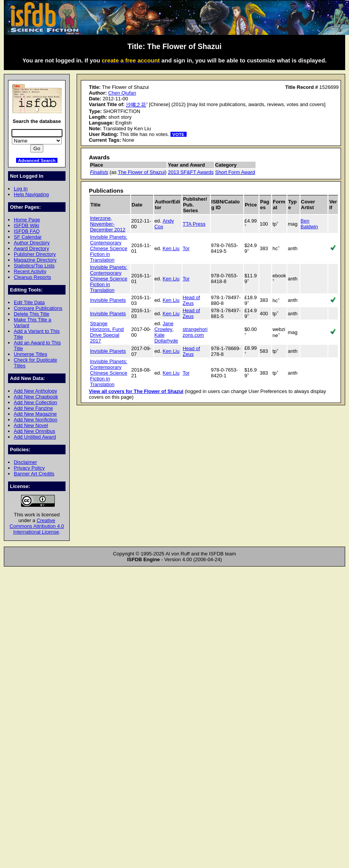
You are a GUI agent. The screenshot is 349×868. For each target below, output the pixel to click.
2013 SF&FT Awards (191, 172)
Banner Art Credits (34, 474)
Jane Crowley (164, 326)
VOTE (179, 134)
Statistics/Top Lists (34, 266)
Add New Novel (31, 425)
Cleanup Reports (32, 277)
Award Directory (31, 248)
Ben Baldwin (309, 224)
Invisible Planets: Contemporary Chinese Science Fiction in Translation (109, 248)
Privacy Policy (29, 468)
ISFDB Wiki (26, 225)
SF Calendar (28, 237)
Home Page (27, 220)
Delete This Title (32, 314)
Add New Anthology (35, 391)
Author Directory (32, 243)
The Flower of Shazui (141, 172)
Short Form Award (235, 172)
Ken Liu (171, 248)
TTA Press (194, 224)
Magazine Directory (35, 260)
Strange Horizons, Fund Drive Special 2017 (107, 332)
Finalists (99, 172)
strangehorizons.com (195, 332)
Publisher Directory (35, 254)
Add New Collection (35, 402)
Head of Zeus (191, 300)
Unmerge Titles (30, 354)
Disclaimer (25, 462)
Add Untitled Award (35, 437)
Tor (186, 248)
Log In (21, 189)
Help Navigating (31, 194)
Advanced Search (37, 160)
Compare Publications (38, 308)
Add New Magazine (35, 414)
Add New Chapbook (36, 397)
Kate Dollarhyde (166, 338)
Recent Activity (30, 271)
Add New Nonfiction (36, 420)
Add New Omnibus (34, 431)
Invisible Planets (108, 300)
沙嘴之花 (136, 105)
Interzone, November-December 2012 (108, 224)
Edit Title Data (29, 302)
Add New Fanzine (33, 408)
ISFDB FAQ (27, 231)
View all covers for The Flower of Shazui (136, 391)
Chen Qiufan (122, 93)
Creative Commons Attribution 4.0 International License (37, 526)
